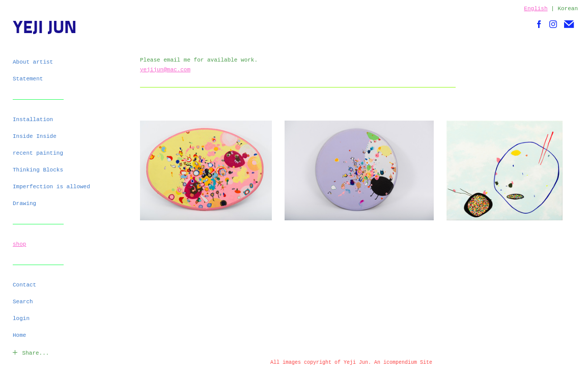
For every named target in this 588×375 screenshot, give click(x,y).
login (21, 319)
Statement (28, 79)
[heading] (38, 29)
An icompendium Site (403, 363)
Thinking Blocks (38, 170)
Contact (24, 285)
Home (19, 335)
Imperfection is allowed (51, 187)
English (536, 9)
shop (19, 244)
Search (23, 302)
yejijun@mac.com (165, 70)
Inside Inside (35, 136)
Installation (33, 120)
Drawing (24, 204)
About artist (33, 62)
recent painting (38, 153)
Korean (568, 9)
